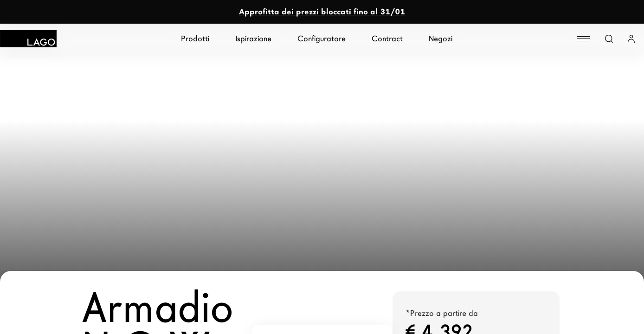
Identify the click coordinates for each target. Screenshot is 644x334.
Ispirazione (253, 39)
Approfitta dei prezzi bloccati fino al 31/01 (322, 12)
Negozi (441, 39)
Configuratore (322, 39)
